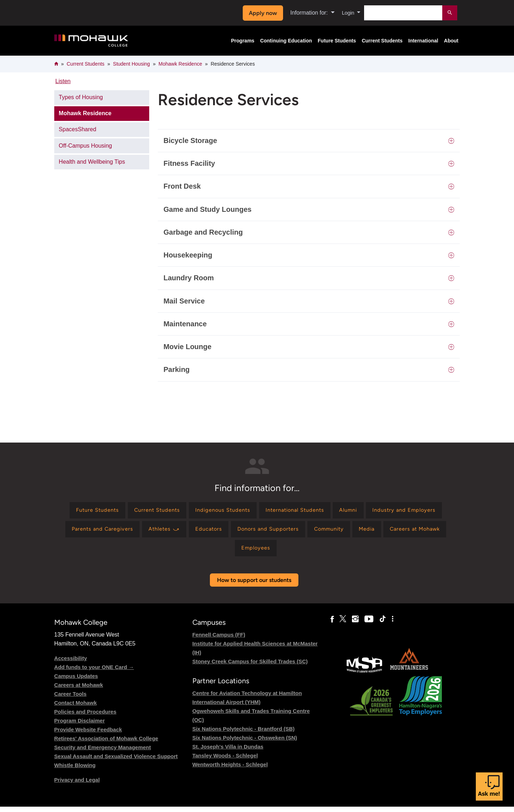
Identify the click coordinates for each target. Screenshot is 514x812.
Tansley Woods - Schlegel (225, 761)
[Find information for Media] (196, 552)
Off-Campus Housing (85, 146)
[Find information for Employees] (309, 552)
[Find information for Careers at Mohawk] (249, 552)
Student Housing (132, 64)
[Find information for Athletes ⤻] (250, 532)
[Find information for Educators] (298, 532)
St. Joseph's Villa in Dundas (228, 752)
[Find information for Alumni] (399, 511)
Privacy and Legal (77, 785)
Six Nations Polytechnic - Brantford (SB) (244, 734)
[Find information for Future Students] (125, 511)
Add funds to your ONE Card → (94, 672)
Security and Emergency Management (103, 752)
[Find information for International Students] (340, 511)
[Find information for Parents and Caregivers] (183, 532)
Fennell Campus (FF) (219, 640)
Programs (243, 41)
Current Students (382, 41)
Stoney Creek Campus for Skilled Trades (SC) (250, 666)
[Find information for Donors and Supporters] (362, 532)
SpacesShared (78, 129)
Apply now (261, 13)
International (423, 41)
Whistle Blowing (75, 770)
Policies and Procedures (85, 717)
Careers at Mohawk (79, 690)
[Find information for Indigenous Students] (262, 511)
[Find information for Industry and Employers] (100, 532)
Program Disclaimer (80, 726)
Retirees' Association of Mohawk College (106, 743)
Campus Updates (76, 681)
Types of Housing (81, 97)
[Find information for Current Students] (191, 511)
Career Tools (70, 699)
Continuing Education (286, 41)
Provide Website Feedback (88, 734)
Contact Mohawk (75, 708)
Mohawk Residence (180, 64)
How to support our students (254, 585)
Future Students (337, 41)
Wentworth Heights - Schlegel (230, 770)
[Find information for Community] (428, 532)
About (451, 41)
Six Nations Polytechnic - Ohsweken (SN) (245, 743)
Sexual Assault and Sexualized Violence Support (116, 761)
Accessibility (71, 663)
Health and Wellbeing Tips (92, 162)
